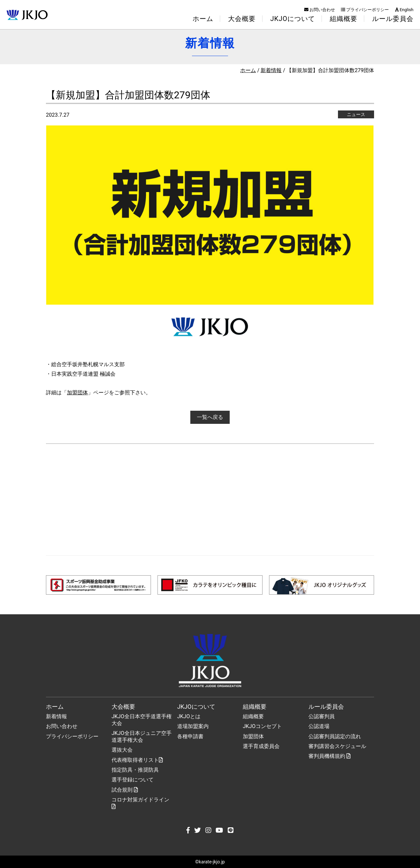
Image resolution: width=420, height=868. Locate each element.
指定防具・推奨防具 (135, 770)
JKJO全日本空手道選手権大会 (142, 720)
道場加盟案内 (193, 726)
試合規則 (125, 790)
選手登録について (133, 780)
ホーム (203, 19)
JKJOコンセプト (262, 726)
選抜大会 (122, 750)
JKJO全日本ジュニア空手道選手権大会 (142, 737)
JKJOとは (189, 716)
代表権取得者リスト (137, 760)
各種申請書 (190, 736)
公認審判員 (322, 716)
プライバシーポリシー (365, 10)
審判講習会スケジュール (337, 746)
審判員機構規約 (329, 756)
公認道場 (319, 726)
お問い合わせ (320, 10)
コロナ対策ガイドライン (140, 803)
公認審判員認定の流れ (335, 736)
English (404, 10)
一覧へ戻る (210, 417)
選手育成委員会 (261, 746)
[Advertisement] (210, 500)
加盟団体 (77, 393)
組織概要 (253, 716)
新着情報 (271, 70)
